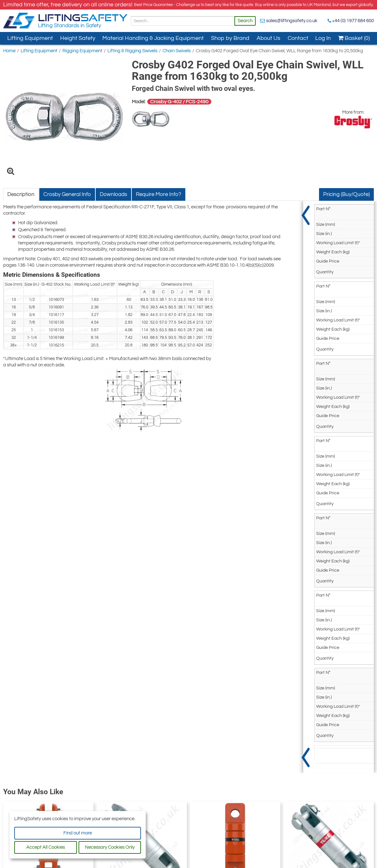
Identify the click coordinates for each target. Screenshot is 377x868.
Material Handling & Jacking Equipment (153, 38)
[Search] (183, 21)
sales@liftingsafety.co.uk (292, 21)
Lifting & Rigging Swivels (132, 51)
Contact (298, 38)
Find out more (78, 833)
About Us (268, 38)
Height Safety (78, 38)
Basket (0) (354, 38)
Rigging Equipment (82, 51)
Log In (323, 38)
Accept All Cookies (46, 847)
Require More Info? (159, 194)
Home (9, 51)
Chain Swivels (177, 51)
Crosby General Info (67, 194)
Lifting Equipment (30, 38)
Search (245, 21)
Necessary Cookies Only (110, 847)
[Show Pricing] (306, 487)
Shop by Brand (230, 38)
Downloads (113, 194)
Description (21, 194)
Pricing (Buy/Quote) (346, 194)
